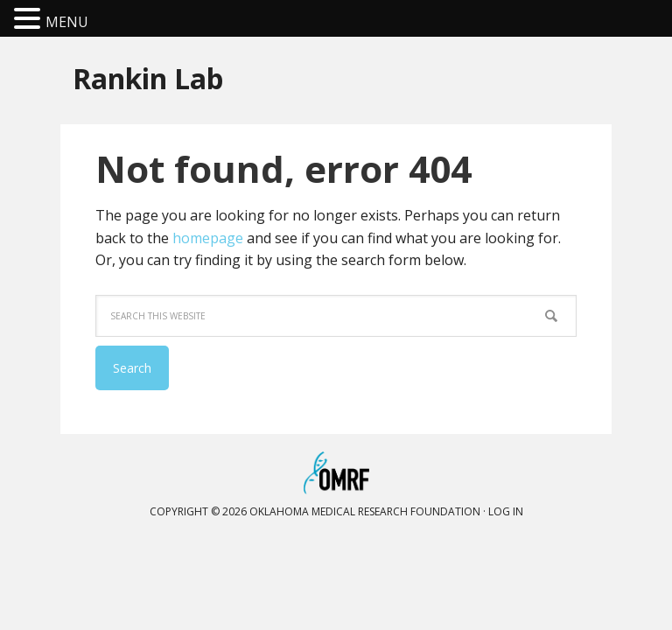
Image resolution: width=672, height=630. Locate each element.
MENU (67, 22)
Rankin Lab (148, 78)
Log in (506, 511)
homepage (208, 238)
